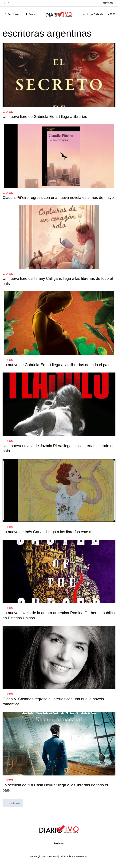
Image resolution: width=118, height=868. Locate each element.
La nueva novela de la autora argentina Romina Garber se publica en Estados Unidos (59, 615)
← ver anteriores (13, 803)
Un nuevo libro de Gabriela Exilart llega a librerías (45, 116)
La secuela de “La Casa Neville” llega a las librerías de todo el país (55, 788)
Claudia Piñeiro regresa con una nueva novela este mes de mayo (58, 197)
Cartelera (108, 3)
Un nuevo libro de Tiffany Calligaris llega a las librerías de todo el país (58, 281)
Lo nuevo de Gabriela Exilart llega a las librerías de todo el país (56, 365)
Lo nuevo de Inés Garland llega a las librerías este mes (49, 532)
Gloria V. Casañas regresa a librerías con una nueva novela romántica (53, 701)
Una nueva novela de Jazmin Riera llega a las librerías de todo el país (58, 448)
